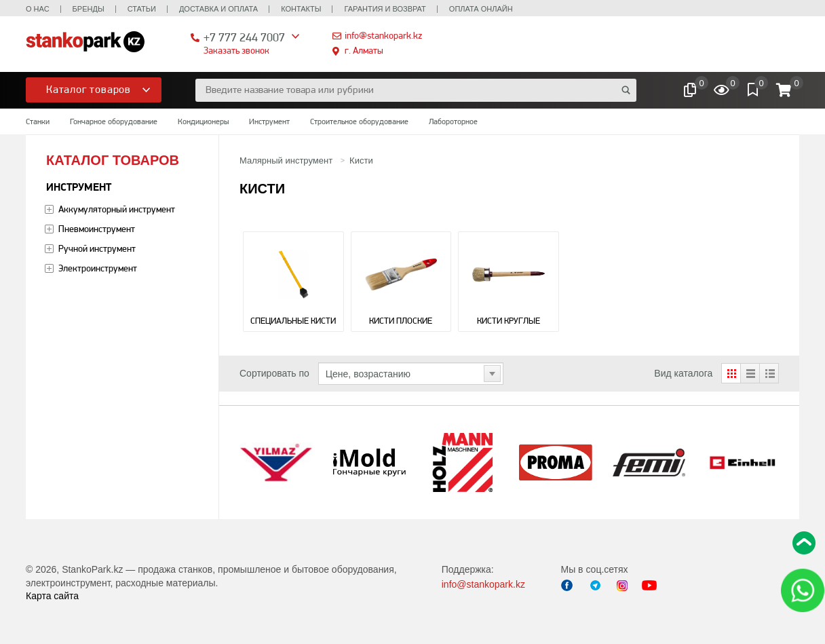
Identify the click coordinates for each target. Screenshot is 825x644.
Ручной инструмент (97, 248)
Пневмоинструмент (97, 229)
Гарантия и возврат (385, 9)
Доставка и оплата (218, 9)
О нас (38, 9)
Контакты (301, 9)
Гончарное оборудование (114, 121)
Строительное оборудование (359, 121)
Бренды (89, 9)
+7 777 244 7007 (244, 37)
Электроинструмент (98, 268)
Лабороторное (453, 121)
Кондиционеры (203, 121)
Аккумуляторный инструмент (117, 209)
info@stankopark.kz (383, 35)
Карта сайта (52, 596)
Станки (38, 121)
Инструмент (269, 121)
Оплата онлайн (481, 9)
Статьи (142, 9)
